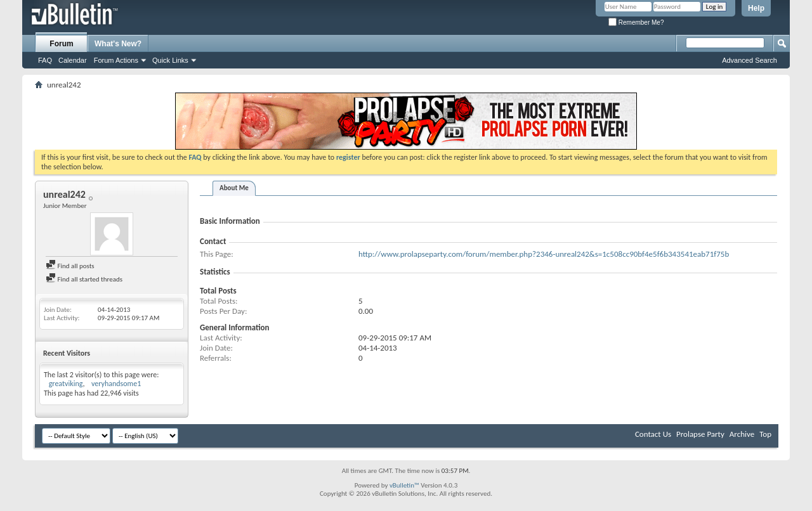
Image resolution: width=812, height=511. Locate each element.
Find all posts (70, 266)
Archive (742, 434)
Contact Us (653, 434)
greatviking (66, 384)
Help (756, 8)
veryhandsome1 (116, 384)
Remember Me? (636, 23)
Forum (61, 44)
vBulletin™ (404, 485)
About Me (234, 188)
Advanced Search (750, 60)
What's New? (118, 44)
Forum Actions (116, 60)
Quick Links (170, 60)
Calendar (73, 60)
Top (765, 434)
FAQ (45, 60)
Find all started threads (84, 279)
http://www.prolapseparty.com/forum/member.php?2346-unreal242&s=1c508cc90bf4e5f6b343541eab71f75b (544, 254)
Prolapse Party (700, 434)
